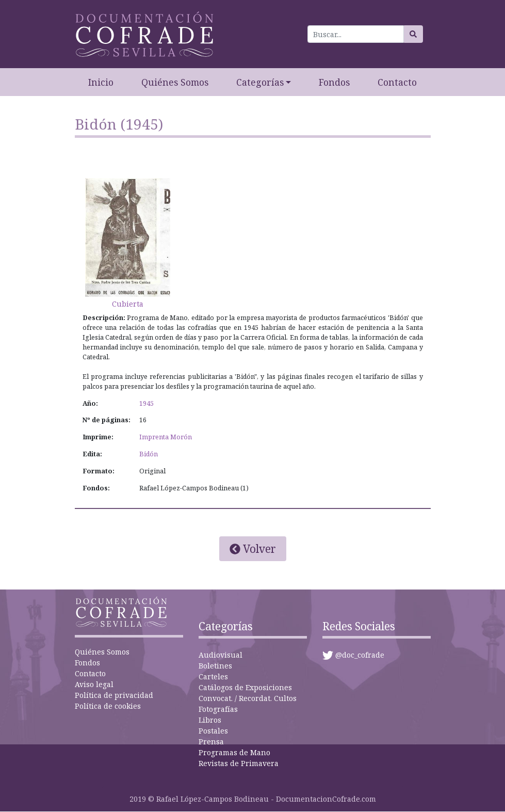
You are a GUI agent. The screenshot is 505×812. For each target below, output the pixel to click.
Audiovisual (221, 655)
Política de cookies (108, 706)
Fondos (334, 82)
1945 (146, 403)
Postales (213, 731)
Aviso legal (94, 684)
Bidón (149, 454)
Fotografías (218, 709)
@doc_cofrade (360, 655)
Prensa (211, 742)
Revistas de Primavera (239, 763)
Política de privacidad (114, 695)
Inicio (101, 82)
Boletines (215, 666)
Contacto (397, 82)
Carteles (213, 676)
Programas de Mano (234, 752)
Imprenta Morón (166, 437)
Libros (210, 720)
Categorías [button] (260, 82)
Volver (253, 549)
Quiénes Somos (175, 82)
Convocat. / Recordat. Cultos (248, 698)
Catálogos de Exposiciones (245, 687)
